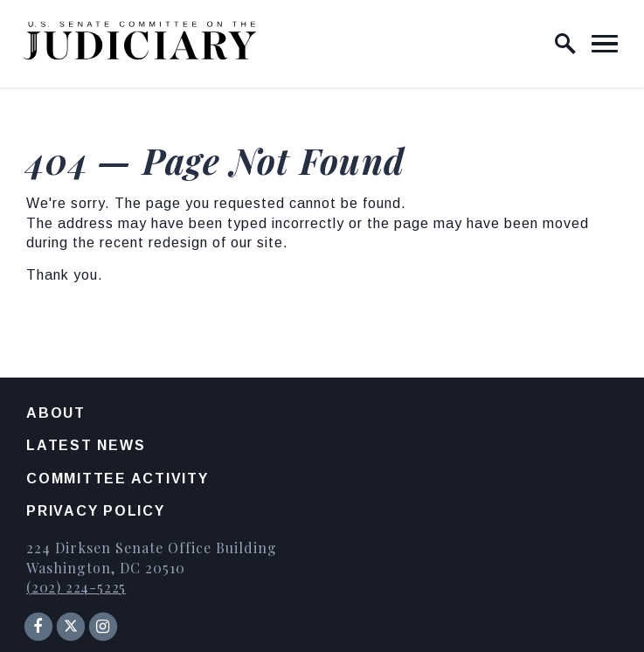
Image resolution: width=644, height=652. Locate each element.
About (56, 413)
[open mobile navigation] (605, 44)
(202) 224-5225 (76, 587)
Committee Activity (118, 479)
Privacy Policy (96, 511)
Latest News (86, 445)
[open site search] (565, 44)
